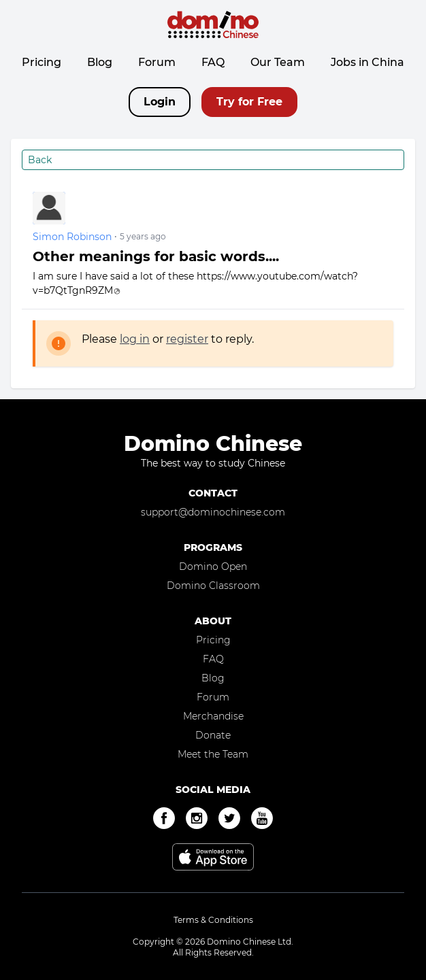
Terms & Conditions (213, 920)
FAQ (213, 62)
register (187, 339)
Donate (213, 735)
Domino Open (213, 567)
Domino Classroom (213, 586)
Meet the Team (213, 754)
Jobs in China (367, 62)
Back (40, 160)
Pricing (42, 62)
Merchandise (213, 716)
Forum (157, 62)
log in (135, 339)
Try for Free (249, 102)
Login (160, 102)
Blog (100, 62)
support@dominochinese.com (213, 512)
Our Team (278, 62)
